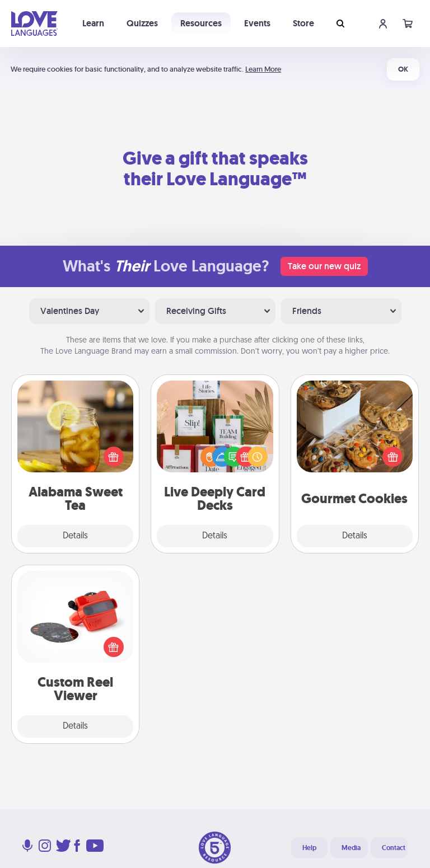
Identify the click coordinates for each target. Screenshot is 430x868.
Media (351, 848)
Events (257, 23)
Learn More (263, 69)
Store (303, 23)
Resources (201, 23)
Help (309, 848)
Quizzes (142, 23)
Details (75, 536)
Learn (93, 23)
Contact (394, 848)
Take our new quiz (324, 266)
